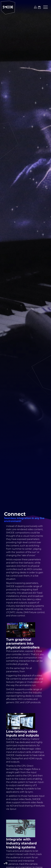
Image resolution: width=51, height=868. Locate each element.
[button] (45, 7)
